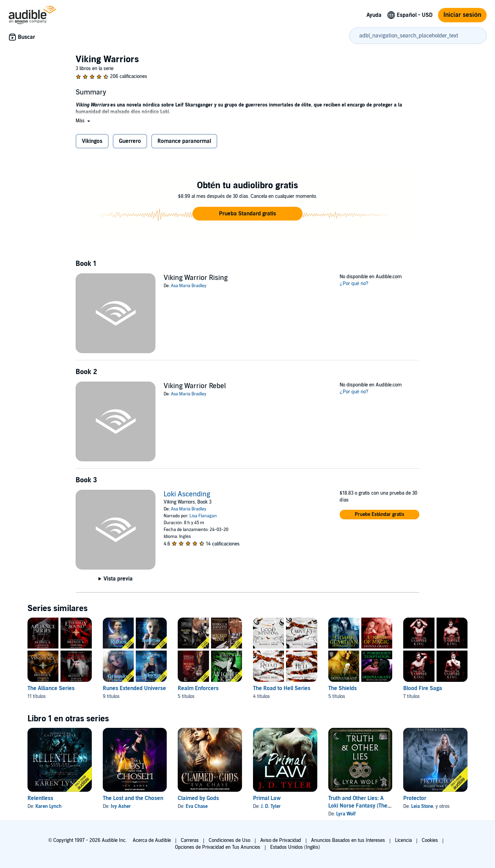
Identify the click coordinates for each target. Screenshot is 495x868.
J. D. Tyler (271, 806)
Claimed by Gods (198, 798)
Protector (415, 798)
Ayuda (374, 15)
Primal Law (267, 798)
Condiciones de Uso (229, 840)
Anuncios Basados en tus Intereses (348, 840)
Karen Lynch (48, 806)
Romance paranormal (184, 141)
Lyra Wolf (346, 814)
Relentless (40, 798)
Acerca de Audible (152, 840)
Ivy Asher (121, 806)
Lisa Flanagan (203, 516)
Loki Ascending (187, 494)
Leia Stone (422, 806)
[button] (84, 121)
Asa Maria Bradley (189, 286)
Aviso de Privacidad (281, 840)
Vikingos (92, 141)
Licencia (403, 840)
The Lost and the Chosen (133, 798)
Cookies (430, 840)
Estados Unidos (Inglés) (295, 847)
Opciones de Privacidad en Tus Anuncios (218, 847)
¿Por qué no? (354, 284)
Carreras (190, 840)
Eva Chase (197, 806)
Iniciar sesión (462, 15)
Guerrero (130, 141)
